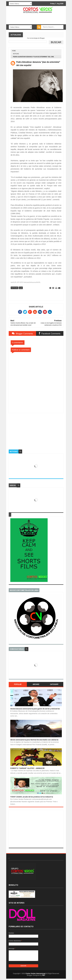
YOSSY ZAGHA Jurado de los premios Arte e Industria (32, 797)
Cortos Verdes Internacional (36, 974)
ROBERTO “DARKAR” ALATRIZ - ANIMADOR (27, 768)
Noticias (16, 54)
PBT (44, 975)
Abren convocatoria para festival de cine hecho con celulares (34, 740)
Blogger (42, 38)
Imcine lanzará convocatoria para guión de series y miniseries (35, 709)
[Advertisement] (36, 429)
